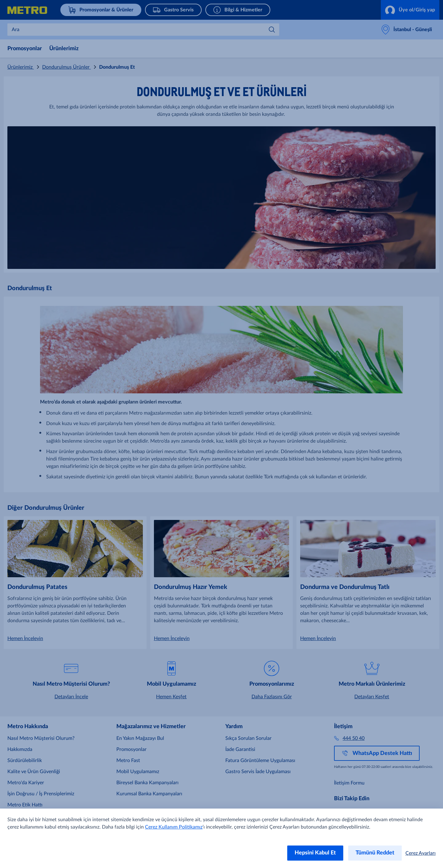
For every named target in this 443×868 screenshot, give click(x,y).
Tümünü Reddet (375, 853)
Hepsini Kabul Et (315, 853)
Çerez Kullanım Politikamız (174, 827)
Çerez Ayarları (421, 853)
